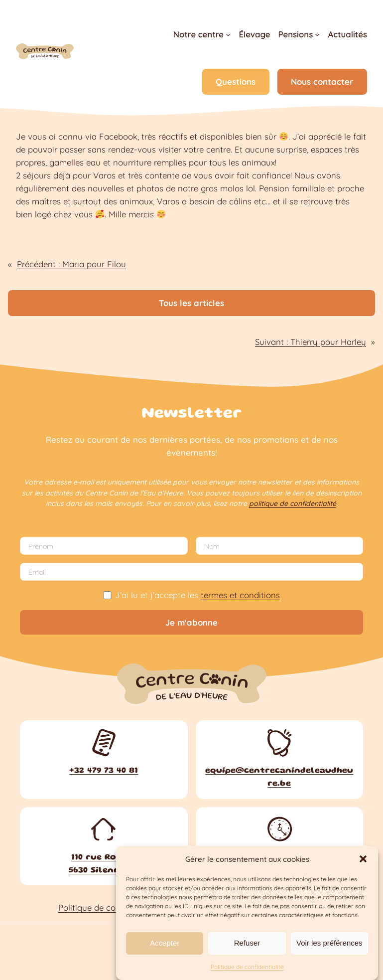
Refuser (247, 943)
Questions (236, 82)
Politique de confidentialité (247, 967)
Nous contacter (322, 82)
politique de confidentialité (293, 503)
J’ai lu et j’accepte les (191, 595)
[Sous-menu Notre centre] (228, 34)
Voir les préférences (329, 943)
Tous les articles (191, 303)
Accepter (165, 943)
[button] (363, 859)
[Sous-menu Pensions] (317, 34)
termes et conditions (240, 595)
